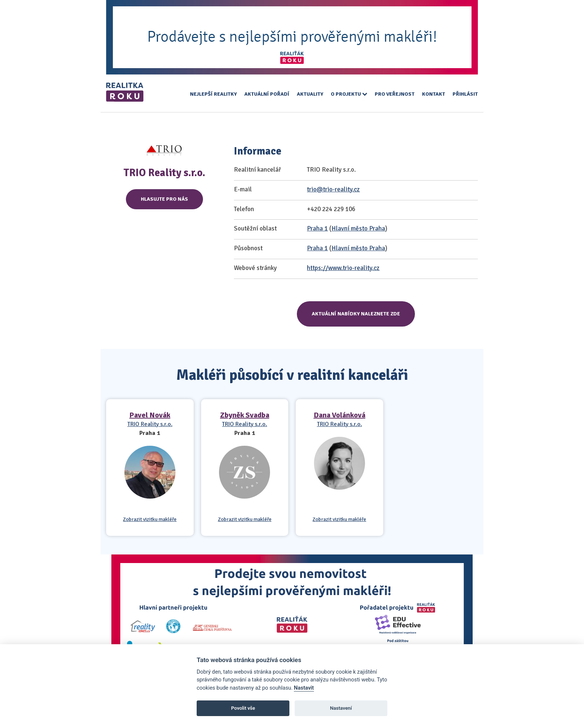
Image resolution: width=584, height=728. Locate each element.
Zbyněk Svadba (245, 415)
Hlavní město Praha (358, 228)
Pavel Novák (150, 415)
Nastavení (341, 708)
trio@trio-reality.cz (333, 189)
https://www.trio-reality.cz (343, 268)
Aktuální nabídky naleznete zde (356, 314)
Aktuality (310, 94)
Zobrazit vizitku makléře (150, 519)
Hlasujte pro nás (164, 199)
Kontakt (434, 94)
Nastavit (304, 688)
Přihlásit (465, 94)
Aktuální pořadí (267, 94)
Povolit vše (243, 708)
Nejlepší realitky (213, 94)
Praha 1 (317, 228)
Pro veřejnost (395, 94)
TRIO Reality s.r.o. (150, 424)
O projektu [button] (349, 94)
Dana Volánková (339, 415)
